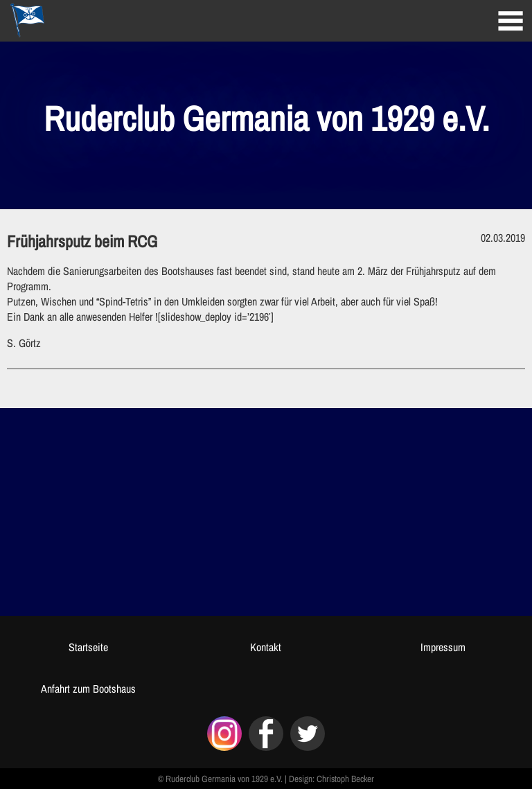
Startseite (88, 647)
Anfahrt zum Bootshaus (88, 689)
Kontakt (266, 647)
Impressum (443, 647)
